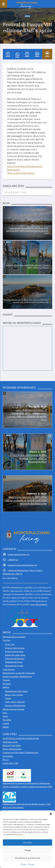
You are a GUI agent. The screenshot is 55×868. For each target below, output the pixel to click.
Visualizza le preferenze (27, 858)
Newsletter (7, 720)
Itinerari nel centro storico (15, 655)
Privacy (24, 864)
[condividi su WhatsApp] (17, 54)
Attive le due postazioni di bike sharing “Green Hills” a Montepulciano (27, 266)
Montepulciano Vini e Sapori (16, 691)
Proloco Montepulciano (12, 749)
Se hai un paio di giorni (14, 652)
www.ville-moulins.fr (25, 615)
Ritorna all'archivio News (21, 173)
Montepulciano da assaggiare (14, 637)
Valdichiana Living (10, 742)
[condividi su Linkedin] (37, 54)
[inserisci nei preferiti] (47, 54)
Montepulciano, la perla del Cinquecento (19, 673)
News (27, 16)
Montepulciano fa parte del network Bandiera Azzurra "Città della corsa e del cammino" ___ (27, 802)
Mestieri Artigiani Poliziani (14, 709)
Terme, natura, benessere (15, 702)
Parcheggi (7, 684)
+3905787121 (13, 560)
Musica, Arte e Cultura (14, 695)
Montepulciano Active (14, 662)
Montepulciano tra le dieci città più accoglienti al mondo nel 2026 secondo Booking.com (26, 301)
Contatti (6, 723)
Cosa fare (7, 640)
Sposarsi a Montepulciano (15, 706)
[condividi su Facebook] (8, 54)
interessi (6, 687)
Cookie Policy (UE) (11, 763)
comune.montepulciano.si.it (18, 554)
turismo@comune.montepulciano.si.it (22, 565)
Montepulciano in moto (14, 666)
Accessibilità (8, 756)
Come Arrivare (9, 670)
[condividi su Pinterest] (27, 54)
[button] (51, 814)
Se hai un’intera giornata (15, 648)
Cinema (8, 698)
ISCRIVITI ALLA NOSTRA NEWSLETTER (21, 739)
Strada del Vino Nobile (12, 746)
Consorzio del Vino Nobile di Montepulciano (21, 753)
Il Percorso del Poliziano (15, 659)
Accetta (28, 842)
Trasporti (6, 680)
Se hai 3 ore (10, 644)
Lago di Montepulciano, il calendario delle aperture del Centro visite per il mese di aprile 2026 (27, 231)
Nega (28, 850)
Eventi (5, 716)
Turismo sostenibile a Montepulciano (17, 677)
